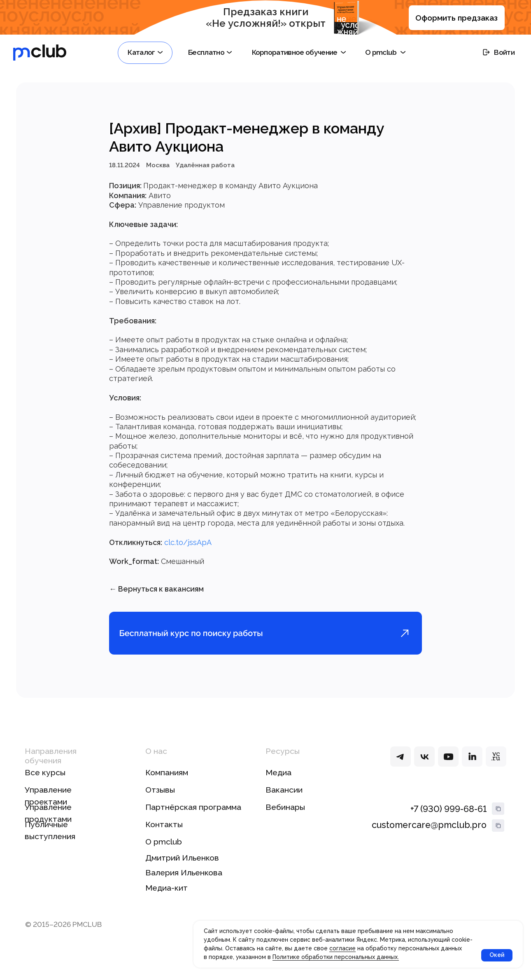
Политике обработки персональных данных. (336, 957)
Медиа (278, 778)
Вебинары (285, 813)
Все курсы (45, 778)
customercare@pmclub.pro (429, 830)
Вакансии (284, 795)
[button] (145, 53)
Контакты (164, 830)
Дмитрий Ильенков (182, 863)
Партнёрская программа (193, 813)
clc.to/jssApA (188, 545)
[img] (400, 761)
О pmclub (164, 847)
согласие (342, 948)
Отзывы (160, 795)
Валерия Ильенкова (184, 878)
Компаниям (167, 778)
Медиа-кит (167, 893)
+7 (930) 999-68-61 (448, 814)
